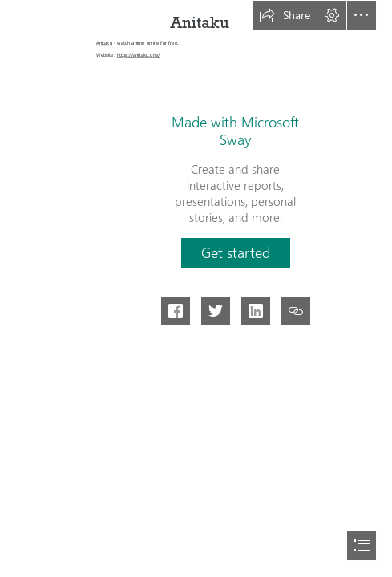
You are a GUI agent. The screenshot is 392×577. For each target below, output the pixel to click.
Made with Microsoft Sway (235, 131)
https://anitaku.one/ (139, 54)
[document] (196, 288)
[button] (285, 15)
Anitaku (104, 43)
